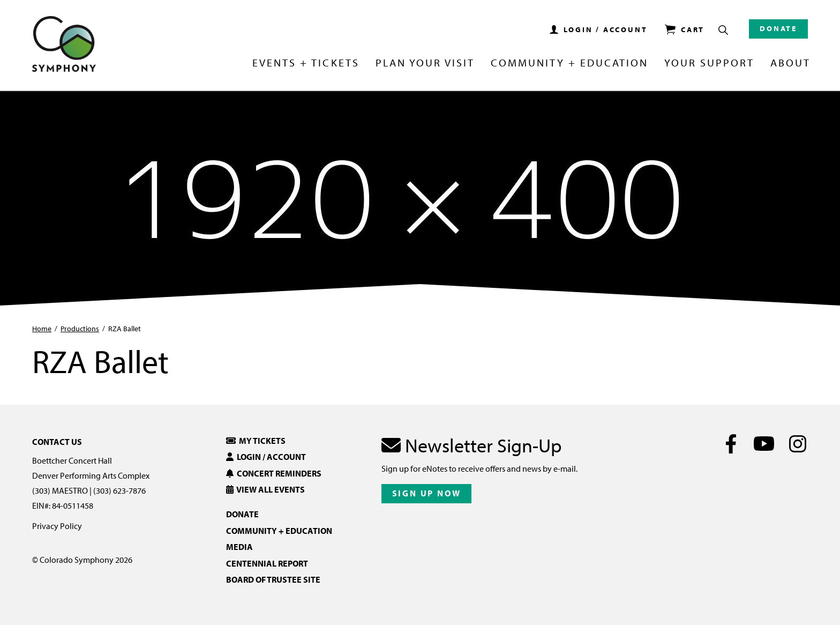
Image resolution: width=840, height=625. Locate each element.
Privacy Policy (57, 526)
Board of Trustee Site (273, 579)
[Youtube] (764, 444)
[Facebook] (731, 444)
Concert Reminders (274, 473)
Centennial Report (267, 563)
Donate (778, 28)
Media (239, 547)
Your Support (709, 63)
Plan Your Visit (425, 63)
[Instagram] (797, 444)
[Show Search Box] (723, 30)
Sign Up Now (427, 493)
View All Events (265, 489)
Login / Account (266, 457)
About (790, 63)
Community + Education (569, 63)
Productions (80, 329)
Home (42, 329)
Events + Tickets (306, 63)
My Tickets (256, 441)
